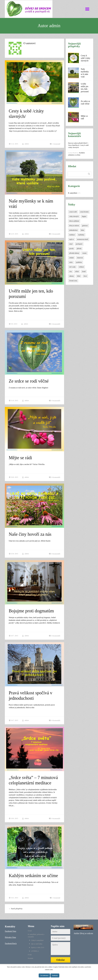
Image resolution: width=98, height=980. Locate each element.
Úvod (30, 931)
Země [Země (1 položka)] (84, 271)
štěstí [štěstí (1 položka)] (79, 276)
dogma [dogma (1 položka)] (84, 216)
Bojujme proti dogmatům (31, 611)
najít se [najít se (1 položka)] (71, 239)
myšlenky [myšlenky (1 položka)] (81, 235)
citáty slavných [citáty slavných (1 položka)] (74, 216)
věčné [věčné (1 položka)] (77, 271)
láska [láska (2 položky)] (82, 230)
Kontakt (30, 958)
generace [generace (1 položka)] (85, 226)
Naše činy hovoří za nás (30, 534)
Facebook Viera (10, 931)
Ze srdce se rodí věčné (29, 381)
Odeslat (60, 960)
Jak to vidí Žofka (37, 944)
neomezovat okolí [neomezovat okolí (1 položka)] (83, 239)
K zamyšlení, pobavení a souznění (36, 935)
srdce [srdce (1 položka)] (71, 262)
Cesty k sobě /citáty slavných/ (85, 58)
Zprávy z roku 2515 (38, 947)
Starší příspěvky (16, 909)
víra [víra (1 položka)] (71, 271)
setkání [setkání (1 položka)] (71, 258)
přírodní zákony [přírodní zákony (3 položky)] (74, 253)
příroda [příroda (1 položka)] (79, 249)
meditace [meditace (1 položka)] (72, 235)
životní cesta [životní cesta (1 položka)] (73, 281)
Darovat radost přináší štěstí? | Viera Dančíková (78, 144)
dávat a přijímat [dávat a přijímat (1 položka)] (74, 221)
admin (25, 144)
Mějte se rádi (20, 458)
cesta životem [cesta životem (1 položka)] (84, 212)
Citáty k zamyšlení (37, 940)
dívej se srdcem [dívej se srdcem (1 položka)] (74, 226)
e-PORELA (35, 951)
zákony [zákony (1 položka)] (72, 276)
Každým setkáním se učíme (33, 876)
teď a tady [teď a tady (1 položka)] (72, 267)
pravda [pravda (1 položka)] (71, 249)
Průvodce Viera (10, 937)
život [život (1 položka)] (85, 276)
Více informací (44, 975)
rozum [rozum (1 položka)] (84, 253)
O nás (30, 955)
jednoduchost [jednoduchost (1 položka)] (73, 230)
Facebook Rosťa (11, 943)
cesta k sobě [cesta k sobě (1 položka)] (73, 212)
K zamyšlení (72, 193)
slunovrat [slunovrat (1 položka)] (80, 258)
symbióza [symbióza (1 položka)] (79, 262)
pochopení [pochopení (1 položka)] (79, 244)
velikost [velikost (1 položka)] (81, 267)
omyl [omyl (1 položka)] (71, 244)
